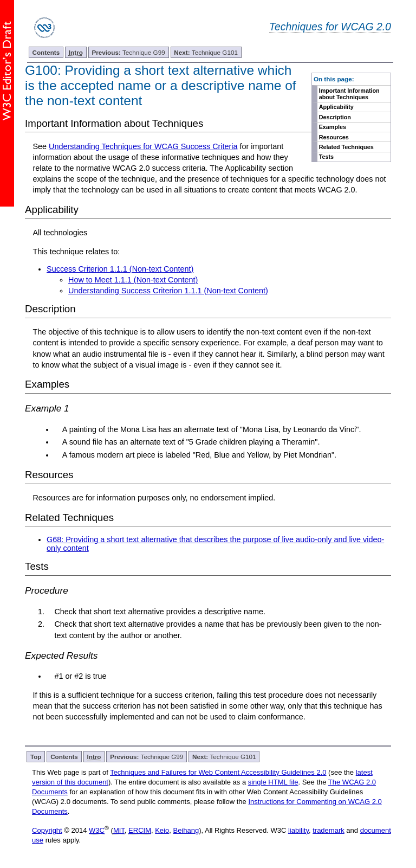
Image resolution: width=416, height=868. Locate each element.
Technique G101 (206, 52)
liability (298, 830)
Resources (334, 137)
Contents (46, 52)
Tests (326, 157)
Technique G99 (129, 52)
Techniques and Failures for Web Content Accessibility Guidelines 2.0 (218, 772)
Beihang (186, 830)
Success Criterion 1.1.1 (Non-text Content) (120, 269)
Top (36, 757)
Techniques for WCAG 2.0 (330, 27)
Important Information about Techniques (349, 94)
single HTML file (273, 782)
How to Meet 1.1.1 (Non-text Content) (133, 280)
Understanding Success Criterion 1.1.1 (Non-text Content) (168, 291)
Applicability (336, 107)
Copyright (47, 830)
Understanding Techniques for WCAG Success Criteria (143, 146)
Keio (162, 830)
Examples (333, 127)
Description (335, 117)
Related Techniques (346, 147)
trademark (329, 830)
